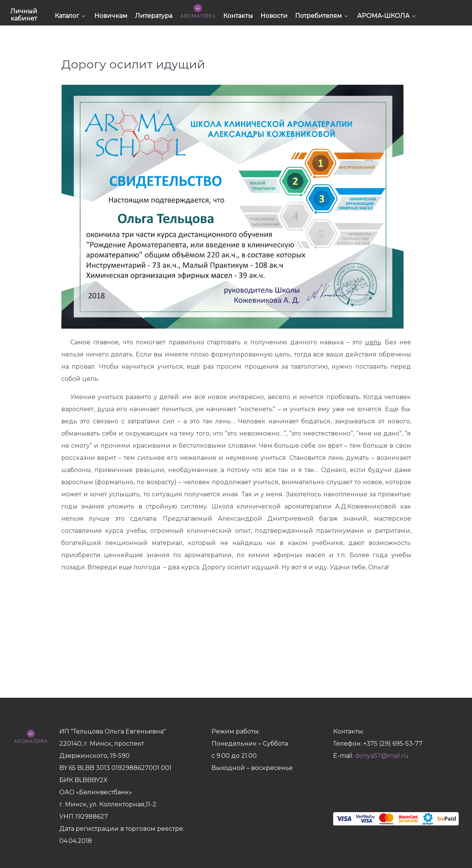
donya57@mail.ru (382, 756)
